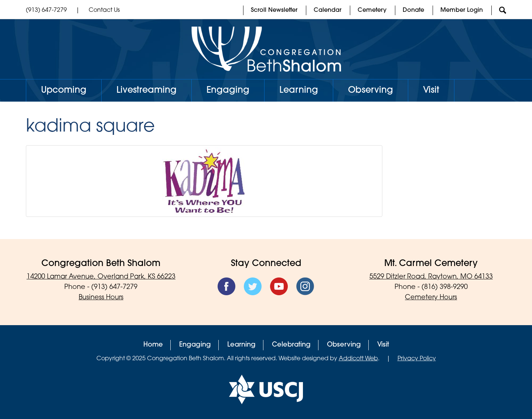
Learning (299, 91)
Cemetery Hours (431, 298)
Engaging (228, 91)
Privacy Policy (417, 359)
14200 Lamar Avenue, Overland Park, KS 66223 (101, 277)
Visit (431, 91)
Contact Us (104, 10)
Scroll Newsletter (274, 10)
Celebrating (291, 345)
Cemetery (372, 10)
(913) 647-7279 (46, 10)
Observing (371, 91)
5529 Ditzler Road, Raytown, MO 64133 (431, 277)
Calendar (328, 10)
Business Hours (101, 298)
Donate (413, 10)
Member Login (462, 10)
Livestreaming (146, 91)
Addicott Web (358, 359)
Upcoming (64, 91)
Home (153, 345)
